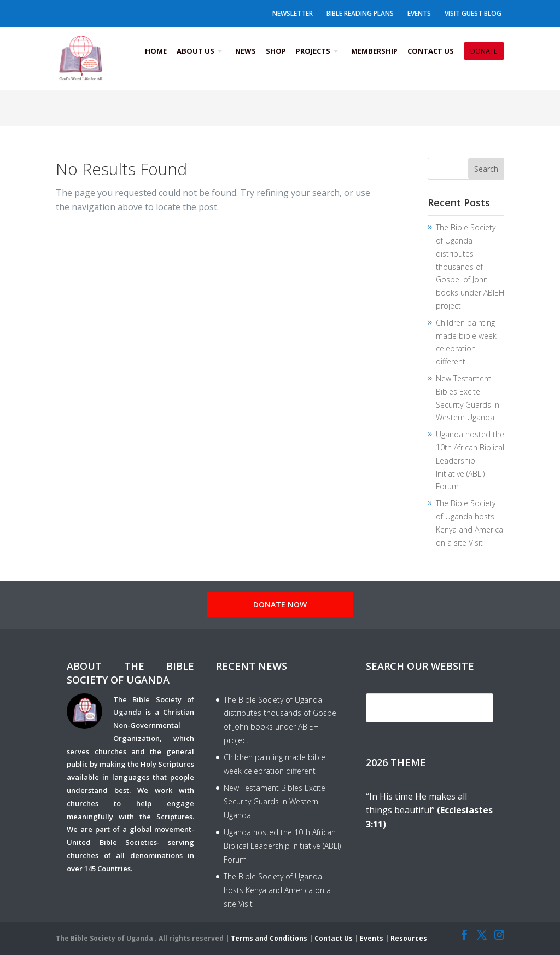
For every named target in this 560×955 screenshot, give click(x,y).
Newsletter (293, 13)
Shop (276, 51)
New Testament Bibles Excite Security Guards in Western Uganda (275, 801)
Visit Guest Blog (473, 13)
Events (419, 13)
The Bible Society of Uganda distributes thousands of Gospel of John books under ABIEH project (470, 267)
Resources (409, 938)
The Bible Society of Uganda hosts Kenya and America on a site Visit (277, 890)
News (246, 51)
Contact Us (431, 51)
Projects (313, 51)
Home (156, 51)
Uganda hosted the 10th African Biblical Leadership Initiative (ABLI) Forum (470, 460)
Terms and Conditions (269, 938)
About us (196, 51)
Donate (484, 51)
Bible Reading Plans (360, 13)
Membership (374, 51)
